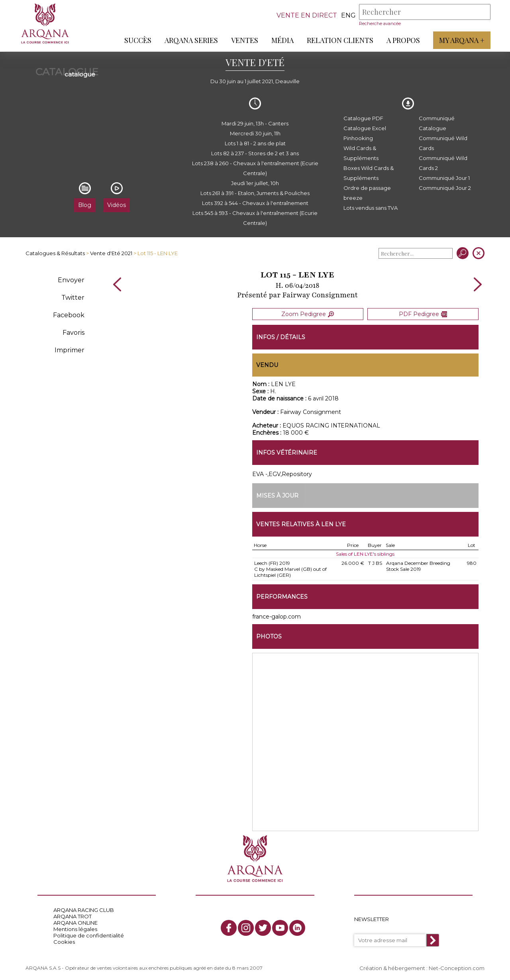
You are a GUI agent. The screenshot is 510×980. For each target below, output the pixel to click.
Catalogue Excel (365, 128)
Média (282, 40)
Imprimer (70, 350)
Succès (137, 40)
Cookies (64, 941)
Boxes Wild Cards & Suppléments (369, 173)
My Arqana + (461, 40)
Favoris (74, 333)
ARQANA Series (191, 40)
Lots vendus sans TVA (371, 208)
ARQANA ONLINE (76, 921)
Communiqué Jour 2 (445, 188)
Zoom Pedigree (308, 314)
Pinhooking (358, 138)
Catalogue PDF (363, 118)
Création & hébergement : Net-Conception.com (422, 967)
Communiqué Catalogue (437, 123)
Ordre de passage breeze (367, 193)
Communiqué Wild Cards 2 (443, 163)
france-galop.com (277, 615)
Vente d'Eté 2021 (111, 253)
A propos (403, 40)
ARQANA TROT (73, 915)
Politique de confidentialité (89, 934)
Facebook (69, 315)
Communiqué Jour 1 (444, 178)
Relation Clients (340, 40)
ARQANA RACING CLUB (84, 909)
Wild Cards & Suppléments (361, 153)
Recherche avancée (380, 23)
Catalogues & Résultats (55, 253)
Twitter (73, 298)
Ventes (244, 40)
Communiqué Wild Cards (443, 143)
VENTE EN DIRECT (306, 15)
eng (348, 15)
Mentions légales (75, 928)
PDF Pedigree (423, 314)
